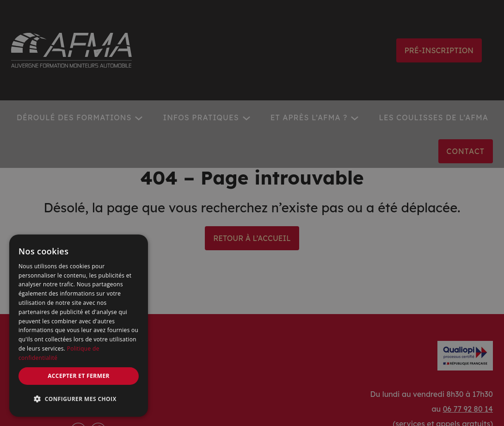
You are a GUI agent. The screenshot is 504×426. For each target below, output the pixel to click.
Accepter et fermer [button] (79, 376)
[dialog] (79, 326)
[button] (79, 399)
